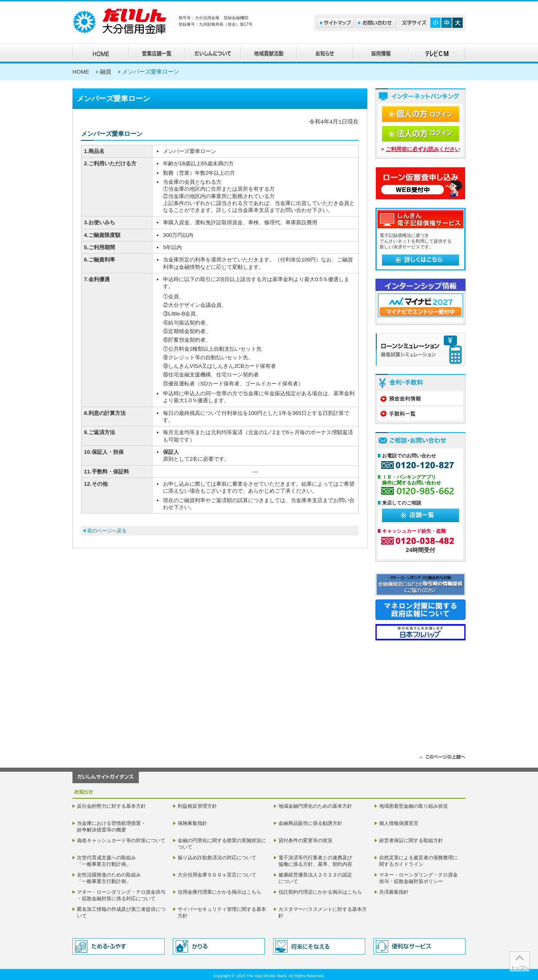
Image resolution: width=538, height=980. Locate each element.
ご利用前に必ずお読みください (423, 149)
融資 (106, 72)
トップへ (520, 968)
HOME (81, 72)
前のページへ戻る (107, 531)
